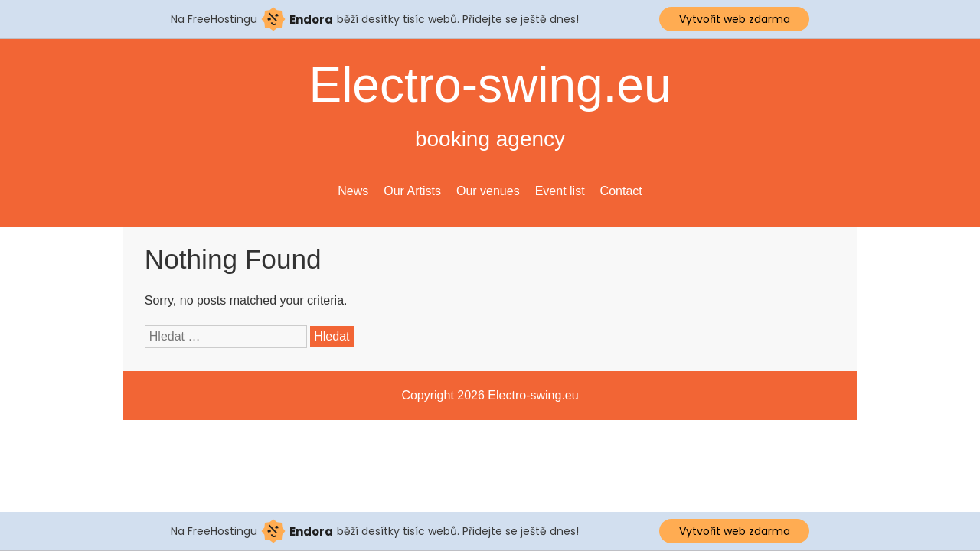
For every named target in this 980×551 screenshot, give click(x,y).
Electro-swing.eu (490, 85)
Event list (560, 191)
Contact (621, 191)
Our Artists (412, 191)
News (353, 191)
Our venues (488, 191)
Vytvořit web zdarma (735, 19)
